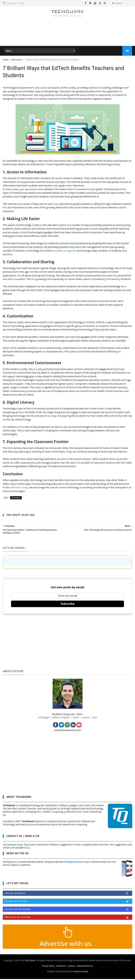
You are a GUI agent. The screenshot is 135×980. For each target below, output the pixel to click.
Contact (71, 967)
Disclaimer (61, 967)
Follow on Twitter (68, 902)
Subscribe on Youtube (68, 918)
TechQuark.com (73, 863)
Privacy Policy (48, 967)
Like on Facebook (68, 894)
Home (6, 60)
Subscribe (68, 605)
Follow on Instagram (68, 910)
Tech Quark (30, 961)
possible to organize (65, 251)
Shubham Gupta (81, 972)
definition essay (19, 488)
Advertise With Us (85, 967)
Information (17, 60)
